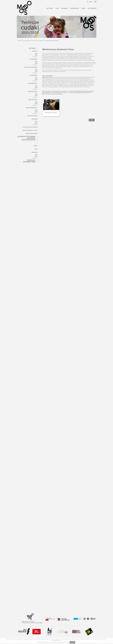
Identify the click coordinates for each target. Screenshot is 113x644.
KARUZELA (35, 51)
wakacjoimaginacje (32, 108)
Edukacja (20, 41)
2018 (36, 123)
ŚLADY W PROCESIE (32, 116)
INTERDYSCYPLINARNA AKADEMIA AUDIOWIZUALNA (32, 41)
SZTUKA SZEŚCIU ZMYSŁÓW (30, 127)
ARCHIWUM (35, 119)
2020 (36, 155)
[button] (88, 2)
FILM (44, 41)
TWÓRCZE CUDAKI (33, 92)
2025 (36, 55)
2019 (36, 156)
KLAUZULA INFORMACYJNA (29, 161)
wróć (92, 120)
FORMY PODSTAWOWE (32, 134)
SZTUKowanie (34, 59)
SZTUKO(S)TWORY (33, 83)
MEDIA (36, 146)
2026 (36, 54)
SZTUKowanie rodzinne (31, 67)
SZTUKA (32, 48)
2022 (36, 121)
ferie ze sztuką (33, 100)
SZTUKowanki (34, 75)
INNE (36, 149)
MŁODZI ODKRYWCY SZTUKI (30, 130)
